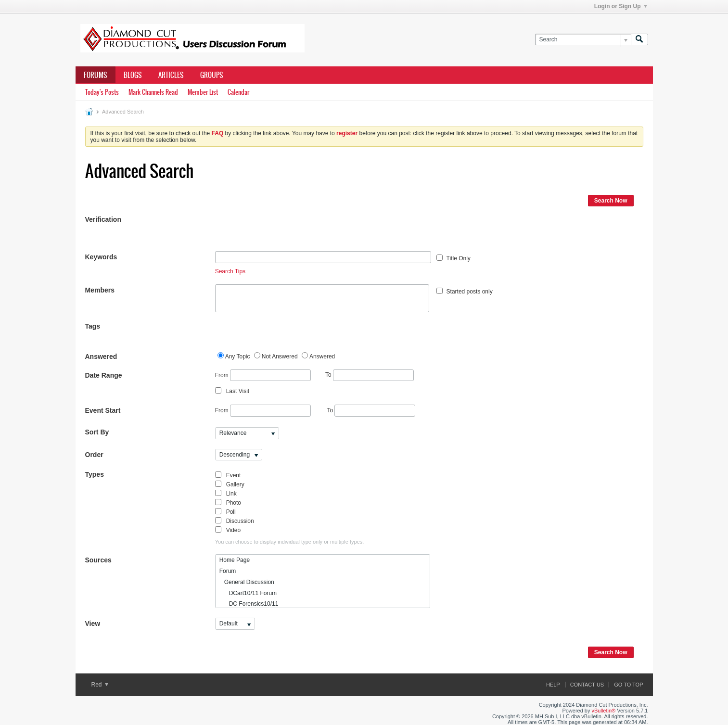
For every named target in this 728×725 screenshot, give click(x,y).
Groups (212, 75)
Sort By (97, 432)
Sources (98, 560)
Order (94, 455)
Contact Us (587, 685)
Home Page (235, 560)
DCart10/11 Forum (248, 593)
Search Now (611, 201)
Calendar (238, 92)
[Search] (583, 40)
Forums (96, 75)
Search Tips (230, 271)
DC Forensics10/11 (249, 604)
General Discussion (247, 582)
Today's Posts (102, 92)
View (93, 623)
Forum (228, 571)
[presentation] (288, 232)
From (263, 375)
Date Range (104, 375)
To (370, 375)
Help (553, 685)
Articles (171, 75)
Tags (93, 326)
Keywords (101, 257)
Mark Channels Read (153, 92)
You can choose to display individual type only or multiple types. (290, 542)
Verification (103, 219)
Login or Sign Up (621, 6)
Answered (101, 356)
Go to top (628, 685)
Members (100, 290)
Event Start (103, 410)
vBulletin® (604, 711)
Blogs (133, 75)
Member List (203, 92)
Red (100, 685)
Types (95, 474)
